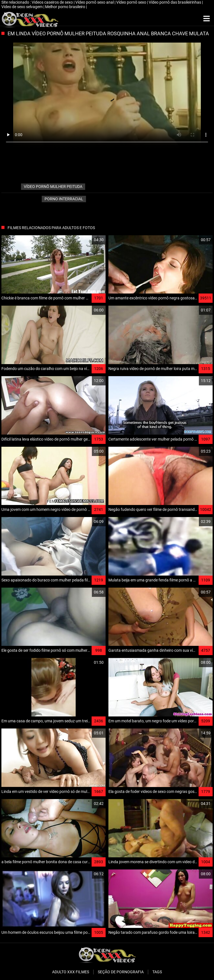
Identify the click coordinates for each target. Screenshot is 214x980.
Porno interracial (64, 199)
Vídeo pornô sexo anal (95, 2)
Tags (157, 972)
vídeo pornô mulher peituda (53, 187)
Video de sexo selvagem (22, 7)
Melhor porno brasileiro (66, 7)
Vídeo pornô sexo (132, 2)
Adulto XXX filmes (71, 972)
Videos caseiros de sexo (53, 2)
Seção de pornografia (121, 972)
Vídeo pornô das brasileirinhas (175, 2)
